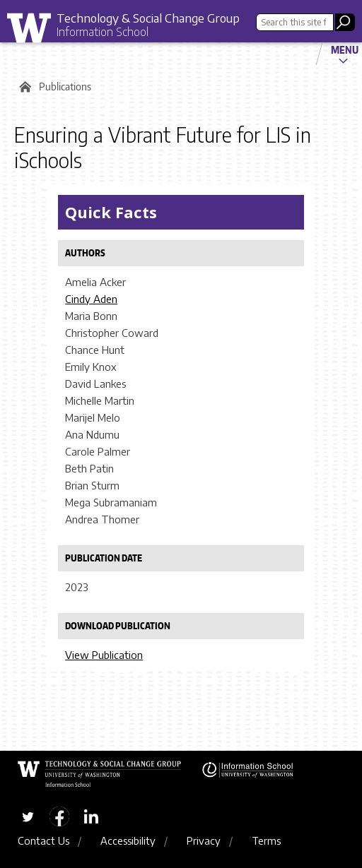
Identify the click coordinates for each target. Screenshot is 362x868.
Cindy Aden (91, 299)
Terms (266, 840)
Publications (65, 87)
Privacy (204, 840)
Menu (345, 49)
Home (23, 87)
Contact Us (43, 840)
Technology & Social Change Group (148, 18)
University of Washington (34, 31)
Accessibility (128, 840)
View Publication (104, 655)
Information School (103, 32)
